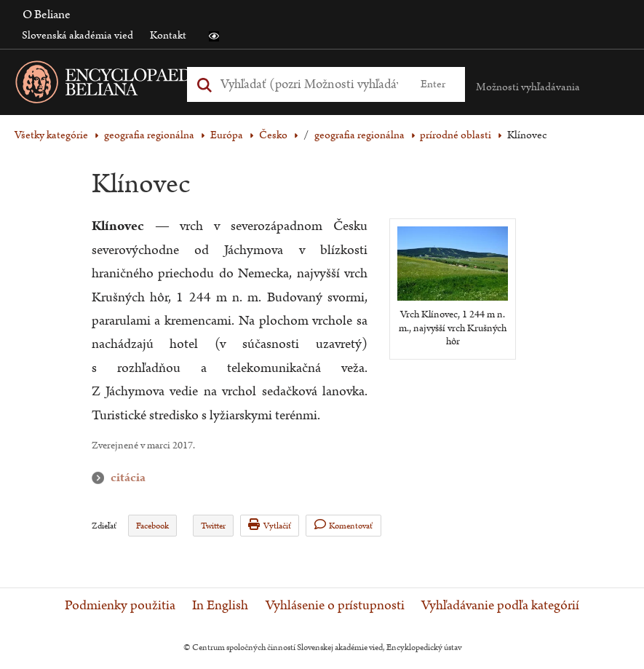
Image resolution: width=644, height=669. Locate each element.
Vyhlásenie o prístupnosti (335, 606)
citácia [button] (101, 478)
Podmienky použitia (120, 606)
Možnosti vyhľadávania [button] (528, 87)
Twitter (213, 526)
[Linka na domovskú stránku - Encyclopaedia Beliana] (135, 85)
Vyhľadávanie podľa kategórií (500, 606)
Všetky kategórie (51, 135)
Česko (273, 135)
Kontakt (168, 35)
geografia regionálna (149, 135)
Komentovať (344, 525)
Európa (227, 135)
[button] (214, 36)
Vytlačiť (270, 525)
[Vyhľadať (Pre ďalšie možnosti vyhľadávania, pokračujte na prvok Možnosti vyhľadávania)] (309, 84)
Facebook (152, 526)
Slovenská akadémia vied (77, 35)
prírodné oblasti (456, 135)
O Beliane (47, 15)
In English (220, 606)
